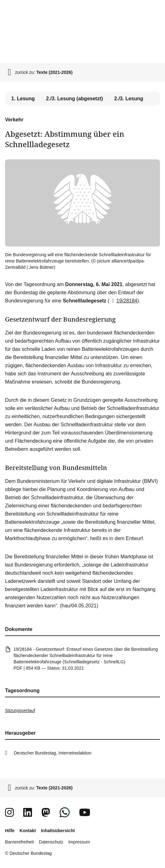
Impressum (79, 842)
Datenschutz (51, 842)
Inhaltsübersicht (58, 831)
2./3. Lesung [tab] (129, 99)
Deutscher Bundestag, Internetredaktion (53, 753)
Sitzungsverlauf (20, 710)
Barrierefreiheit (19, 842)
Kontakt (28, 831)
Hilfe (10, 831)
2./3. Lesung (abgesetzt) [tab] (75, 99)
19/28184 (123, 301)
